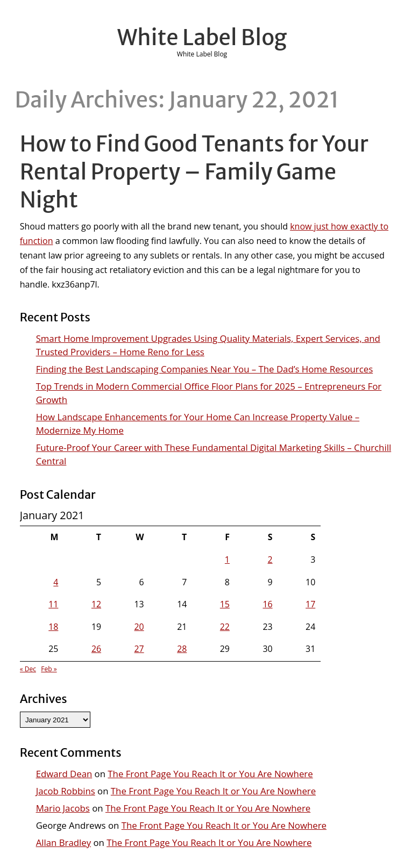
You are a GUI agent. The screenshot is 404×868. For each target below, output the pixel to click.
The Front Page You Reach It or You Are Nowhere (210, 774)
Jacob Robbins (66, 791)
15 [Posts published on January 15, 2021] (225, 604)
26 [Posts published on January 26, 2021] (96, 649)
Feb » (49, 669)
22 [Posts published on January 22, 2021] (225, 627)
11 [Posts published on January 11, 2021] (53, 604)
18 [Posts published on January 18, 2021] (53, 627)
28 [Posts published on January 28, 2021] (182, 649)
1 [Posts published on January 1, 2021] (227, 559)
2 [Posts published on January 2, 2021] (270, 559)
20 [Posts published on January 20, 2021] (139, 627)
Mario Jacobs (63, 808)
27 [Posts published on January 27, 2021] (139, 649)
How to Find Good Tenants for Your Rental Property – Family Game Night (194, 172)
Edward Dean (64, 774)
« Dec (28, 669)
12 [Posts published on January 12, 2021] (96, 604)
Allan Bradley (63, 842)
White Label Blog (202, 38)
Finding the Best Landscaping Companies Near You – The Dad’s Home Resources (205, 369)
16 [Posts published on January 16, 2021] (267, 604)
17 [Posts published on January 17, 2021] (310, 604)
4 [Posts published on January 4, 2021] (56, 582)
